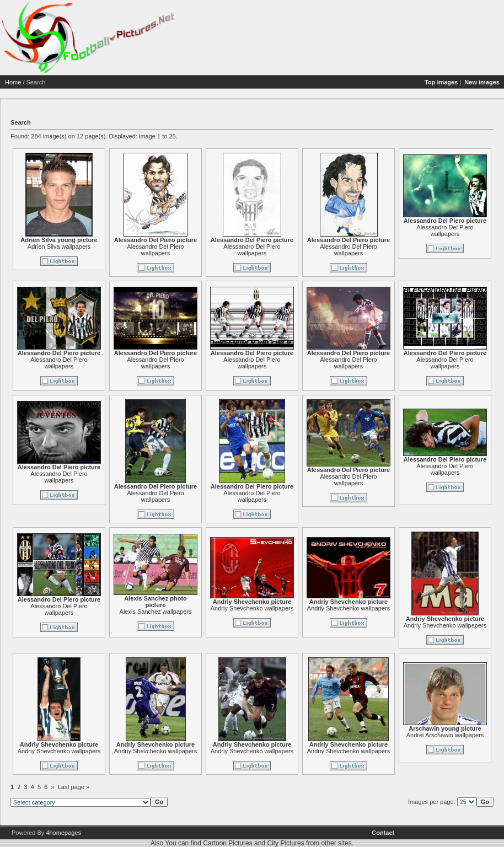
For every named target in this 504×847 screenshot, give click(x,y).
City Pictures (285, 843)
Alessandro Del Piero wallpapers (155, 250)
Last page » (74, 787)
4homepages (63, 833)
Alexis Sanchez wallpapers (156, 612)
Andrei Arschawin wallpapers (445, 735)
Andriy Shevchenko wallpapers (252, 608)
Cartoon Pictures (227, 843)
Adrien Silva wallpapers (59, 246)
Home (13, 82)
